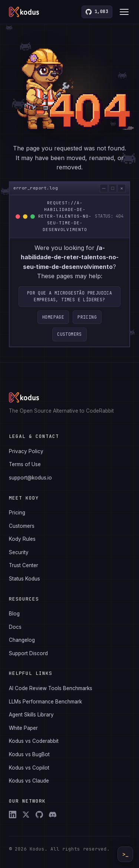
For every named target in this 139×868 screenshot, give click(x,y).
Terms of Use (25, 464)
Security (19, 552)
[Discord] (53, 815)
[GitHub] (39, 815)
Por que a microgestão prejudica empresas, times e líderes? (69, 296)
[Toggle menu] (124, 12)
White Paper (23, 728)
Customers (69, 334)
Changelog (22, 640)
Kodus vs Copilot (29, 768)
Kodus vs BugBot (29, 754)
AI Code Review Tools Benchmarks (51, 688)
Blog (14, 614)
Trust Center (24, 565)
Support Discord (28, 653)
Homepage (53, 317)
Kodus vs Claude (29, 781)
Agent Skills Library (31, 715)
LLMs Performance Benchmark (45, 702)
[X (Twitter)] (26, 815)
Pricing (87, 317)
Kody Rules (22, 539)
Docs (15, 627)
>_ (125, 854)
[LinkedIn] (13, 815)
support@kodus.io (30, 478)
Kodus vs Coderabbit (34, 741)
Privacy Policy (26, 451)
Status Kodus (24, 579)
